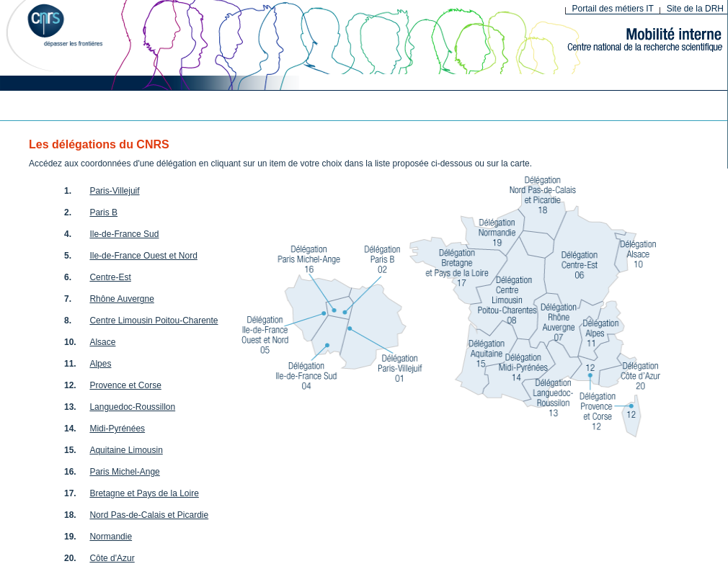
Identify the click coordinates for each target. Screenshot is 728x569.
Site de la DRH (695, 9)
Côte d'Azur (112, 558)
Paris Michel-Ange (124, 472)
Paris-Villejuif (114, 191)
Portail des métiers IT (613, 9)
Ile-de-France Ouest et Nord (143, 256)
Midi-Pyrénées (117, 429)
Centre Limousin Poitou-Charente (154, 321)
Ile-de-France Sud (124, 234)
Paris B (103, 212)
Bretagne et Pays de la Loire (144, 493)
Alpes (100, 364)
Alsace (102, 342)
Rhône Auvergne (121, 299)
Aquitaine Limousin (126, 450)
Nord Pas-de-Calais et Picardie (149, 515)
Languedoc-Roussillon (132, 407)
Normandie (111, 537)
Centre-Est (110, 277)
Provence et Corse (125, 385)
